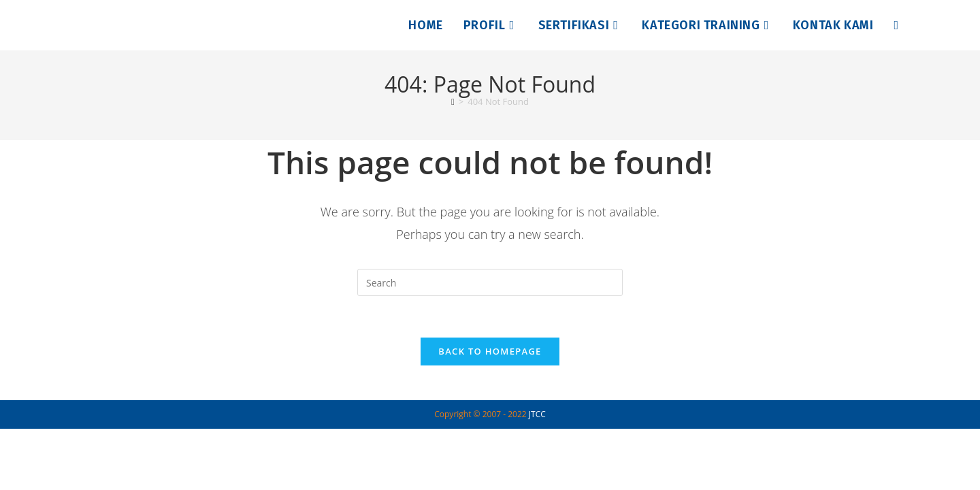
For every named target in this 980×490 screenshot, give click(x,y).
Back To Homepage (490, 351)
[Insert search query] (490, 282)
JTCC (537, 414)
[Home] (453, 101)
